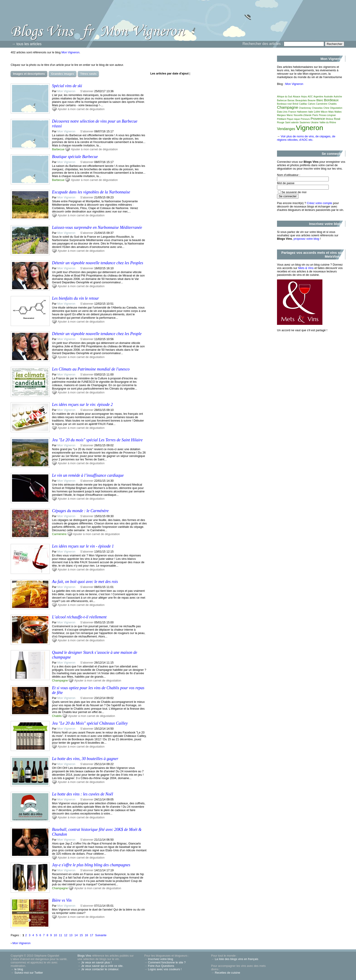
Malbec (338, 112)
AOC (310, 97)
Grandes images (63, 74)
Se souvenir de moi (294, 192)
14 (76, 935)
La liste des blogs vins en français (236, 959)
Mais (331, 112)
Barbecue (58, 149)
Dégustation (336, 108)
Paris (315, 115)
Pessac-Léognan (327, 115)
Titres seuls (88, 74)
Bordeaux (331, 100)
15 (81, 935)
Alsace (297, 96)
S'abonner (87, 91)
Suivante (101, 935)
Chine (326, 108)
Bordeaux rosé (284, 104)
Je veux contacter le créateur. (100, 969)
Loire (317, 112)
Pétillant (281, 119)
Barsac (291, 100)
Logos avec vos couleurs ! (165, 969)
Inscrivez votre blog (161, 959)
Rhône (329, 119)
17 (91, 935)
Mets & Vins (306, 268)
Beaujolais (301, 100)
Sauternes (305, 122)
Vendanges (286, 129)
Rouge (281, 122)
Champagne (60, 680)
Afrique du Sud (284, 97)
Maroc (290, 115)
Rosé (337, 119)
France (292, 112)
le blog (19, 969)
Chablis (57, 716)
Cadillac (303, 104)
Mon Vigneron (70, 52)
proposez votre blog (306, 239)
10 (55, 935)
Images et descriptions (29, 74)
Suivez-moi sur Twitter (29, 973)
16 (86, 935)
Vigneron (310, 128)
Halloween (302, 112)
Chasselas (317, 108)
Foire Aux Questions (161, 966)
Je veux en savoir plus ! (96, 962)
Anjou (304, 97)
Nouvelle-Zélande (303, 115)
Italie (311, 112)
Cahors (311, 104)
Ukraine (315, 122)
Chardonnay (305, 108)
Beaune (311, 100)
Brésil (295, 104)
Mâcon (324, 112)
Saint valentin (292, 122)
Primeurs (305, 119)
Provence (318, 119)
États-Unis (282, 112)
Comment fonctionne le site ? (167, 962)
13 (71, 935)
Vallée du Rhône (328, 122)
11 (60, 935)
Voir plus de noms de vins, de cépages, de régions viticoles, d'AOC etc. (306, 138)
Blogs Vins (84, 956)
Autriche (338, 97)
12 (66, 935)
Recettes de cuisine (227, 973)
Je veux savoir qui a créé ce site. (102, 966)
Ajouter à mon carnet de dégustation (81, 109)
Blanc (320, 100)
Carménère (59, 534)
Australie (328, 97)
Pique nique (293, 119)
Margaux (281, 115)
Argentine (318, 97)
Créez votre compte (320, 203)
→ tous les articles (27, 44)
